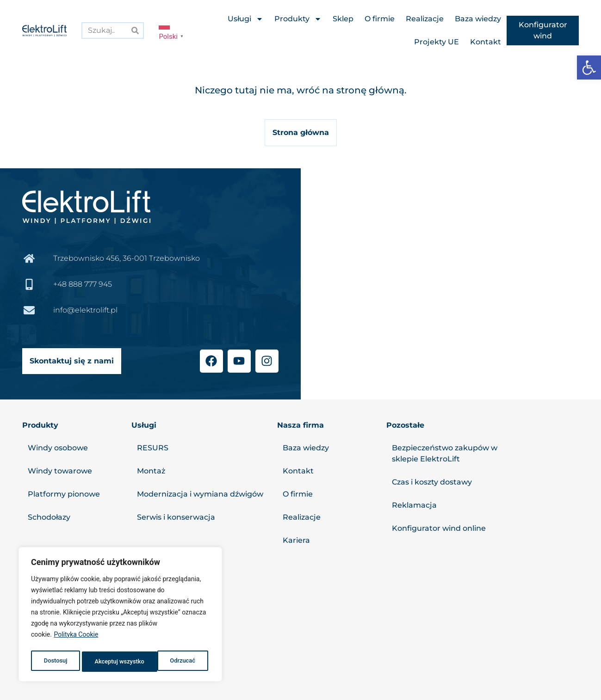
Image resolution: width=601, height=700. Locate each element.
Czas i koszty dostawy (432, 482)
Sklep (343, 19)
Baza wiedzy (478, 19)
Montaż (151, 471)
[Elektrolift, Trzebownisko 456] (451, 284)
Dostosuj (54, 662)
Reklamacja (414, 505)
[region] (120, 616)
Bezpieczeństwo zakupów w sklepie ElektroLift (445, 453)
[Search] (135, 30)
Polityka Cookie (76, 639)
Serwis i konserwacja (176, 517)
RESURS (153, 448)
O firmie (380, 19)
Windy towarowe (60, 471)
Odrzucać (106, 662)
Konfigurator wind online (439, 528)
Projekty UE (437, 42)
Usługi (245, 19)
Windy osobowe (58, 448)
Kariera (296, 540)
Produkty (298, 19)
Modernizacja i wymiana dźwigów (200, 494)
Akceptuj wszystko (172, 662)
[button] (589, 68)
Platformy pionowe (64, 494)
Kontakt (486, 42)
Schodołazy (49, 517)
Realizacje (425, 19)
